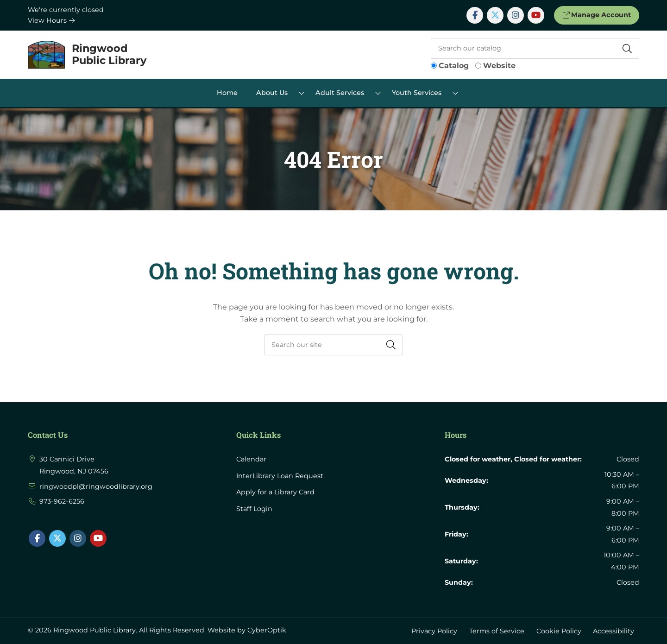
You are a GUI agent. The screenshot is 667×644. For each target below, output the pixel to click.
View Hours (51, 20)
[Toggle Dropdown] (302, 93)
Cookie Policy (559, 631)
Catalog (454, 66)
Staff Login (254, 509)
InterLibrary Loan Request (280, 476)
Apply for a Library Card (275, 492)
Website (499, 66)
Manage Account (596, 15)
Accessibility (614, 631)
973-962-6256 (62, 501)
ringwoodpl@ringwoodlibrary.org (96, 486)
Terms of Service (497, 631)
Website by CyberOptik (247, 630)
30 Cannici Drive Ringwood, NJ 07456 (74, 465)
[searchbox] (333, 345)
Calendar (251, 459)
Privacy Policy (434, 631)
